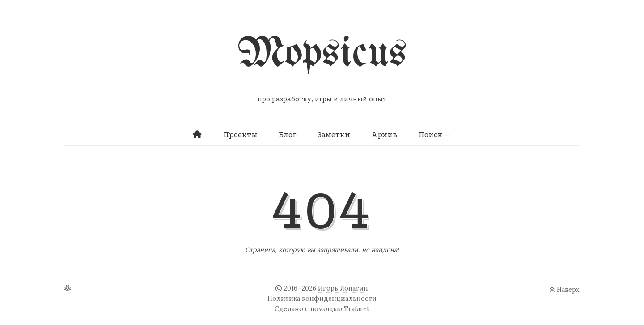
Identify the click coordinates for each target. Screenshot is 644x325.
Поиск (430, 135)
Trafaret (357, 309)
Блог (288, 135)
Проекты (240, 135)
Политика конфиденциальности (322, 299)
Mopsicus (322, 54)
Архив (384, 135)
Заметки (334, 135)
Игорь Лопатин (343, 288)
